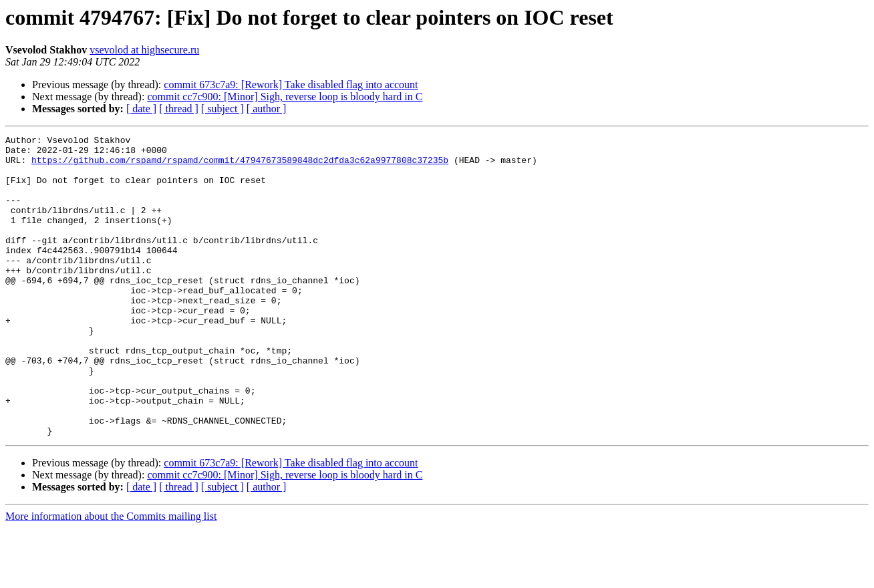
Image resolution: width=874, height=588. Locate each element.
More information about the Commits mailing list (111, 576)
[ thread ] (179, 109)
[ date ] (141, 109)
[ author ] (267, 109)
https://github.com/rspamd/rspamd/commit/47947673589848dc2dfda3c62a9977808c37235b (240, 166)
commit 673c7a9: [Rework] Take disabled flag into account (291, 85)
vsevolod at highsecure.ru (144, 50)
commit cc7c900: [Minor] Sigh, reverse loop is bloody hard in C (285, 97)
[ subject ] (223, 109)
